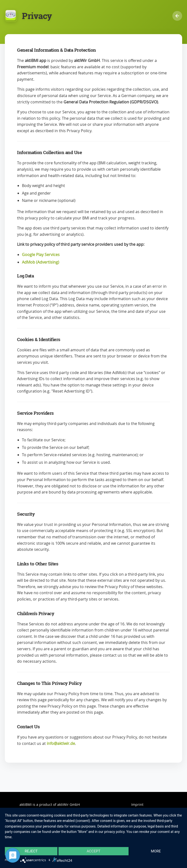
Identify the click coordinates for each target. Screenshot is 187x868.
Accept (93, 851)
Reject (31, 851)
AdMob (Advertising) (41, 262)
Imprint (137, 804)
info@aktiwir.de (61, 743)
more (156, 851)
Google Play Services (41, 255)
